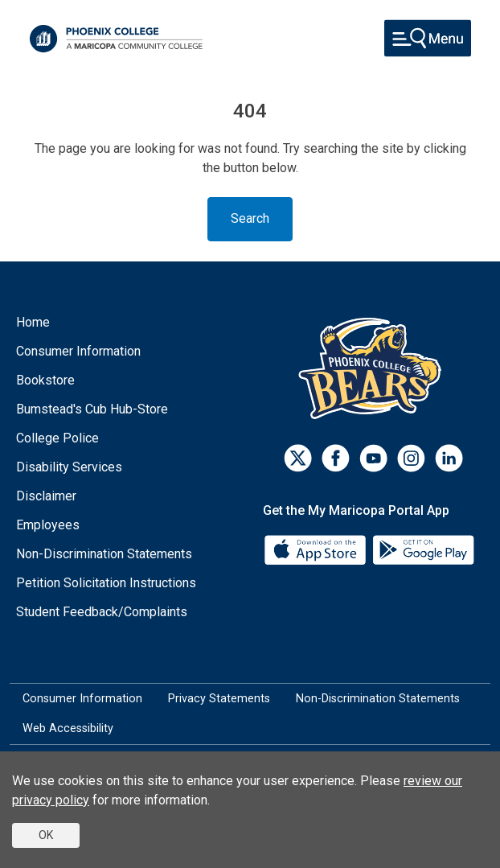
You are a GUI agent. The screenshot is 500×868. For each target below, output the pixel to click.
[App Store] (317, 549)
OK (46, 835)
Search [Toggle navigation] (250, 218)
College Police (57, 438)
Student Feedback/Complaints (102, 612)
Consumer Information (78, 351)
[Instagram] (411, 458)
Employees (48, 525)
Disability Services (69, 467)
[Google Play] (423, 549)
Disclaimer (46, 496)
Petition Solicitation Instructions (106, 583)
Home (33, 322)
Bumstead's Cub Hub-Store (92, 409)
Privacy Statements (219, 699)
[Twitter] (298, 458)
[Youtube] (373, 458)
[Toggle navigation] (428, 38)
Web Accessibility (68, 728)
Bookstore (45, 380)
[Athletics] (373, 368)
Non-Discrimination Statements (104, 554)
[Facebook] (336, 458)
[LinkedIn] (449, 458)
